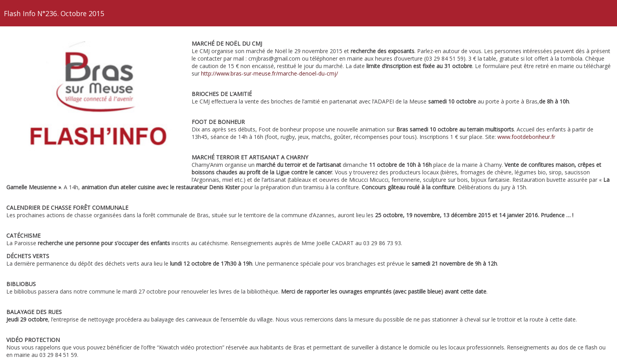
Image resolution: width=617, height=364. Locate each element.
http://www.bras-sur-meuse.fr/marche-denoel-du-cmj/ (270, 73)
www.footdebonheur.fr (526, 137)
